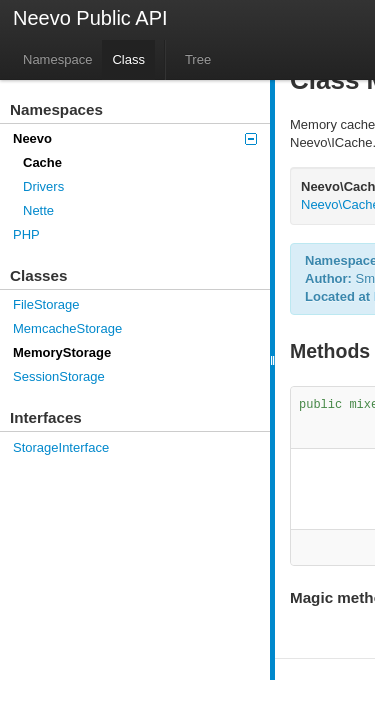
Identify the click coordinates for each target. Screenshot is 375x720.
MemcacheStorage (67, 328)
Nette (38, 210)
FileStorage (46, 304)
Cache (42, 162)
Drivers (43, 186)
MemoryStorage (62, 352)
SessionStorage (59, 376)
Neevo (135, 138)
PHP (26, 234)
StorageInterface (61, 447)
